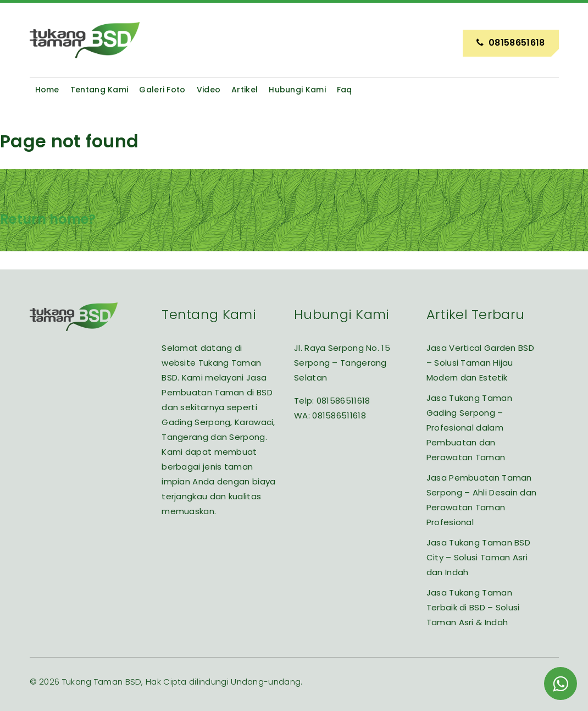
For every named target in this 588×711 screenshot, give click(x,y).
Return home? (48, 219)
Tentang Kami (99, 90)
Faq (345, 90)
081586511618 (343, 401)
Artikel (245, 90)
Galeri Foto (162, 90)
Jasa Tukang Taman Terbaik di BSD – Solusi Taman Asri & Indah (473, 607)
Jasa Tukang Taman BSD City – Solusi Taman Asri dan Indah (478, 557)
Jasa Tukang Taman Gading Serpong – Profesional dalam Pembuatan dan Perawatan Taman (469, 428)
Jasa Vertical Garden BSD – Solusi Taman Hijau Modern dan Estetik (480, 363)
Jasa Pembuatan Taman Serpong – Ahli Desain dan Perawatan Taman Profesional (482, 500)
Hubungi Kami (297, 90)
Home (47, 90)
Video (209, 90)
